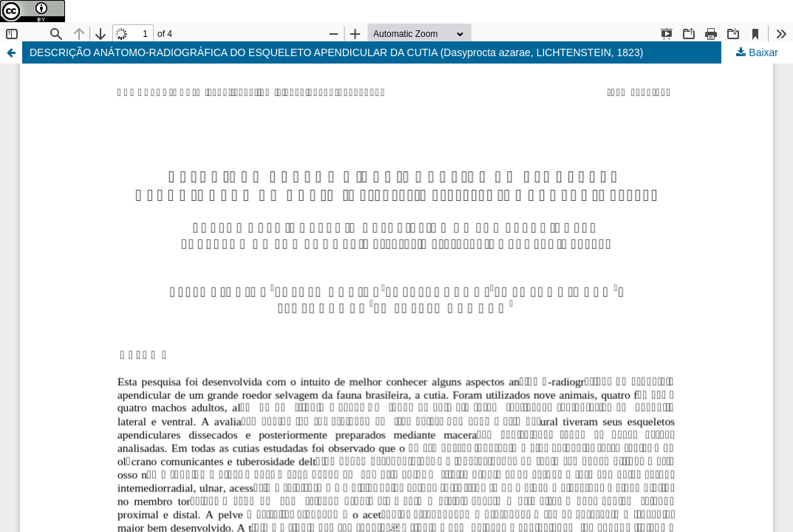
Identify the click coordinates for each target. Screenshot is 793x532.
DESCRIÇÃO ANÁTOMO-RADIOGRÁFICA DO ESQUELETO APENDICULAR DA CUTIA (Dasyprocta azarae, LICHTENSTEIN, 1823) (336, 52)
